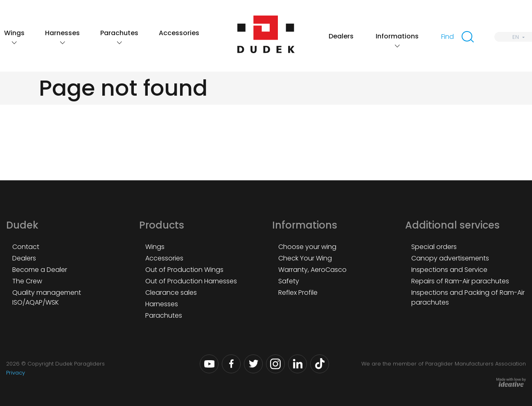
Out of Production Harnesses (191, 281)
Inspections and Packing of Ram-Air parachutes (468, 297)
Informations (397, 36)
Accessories (179, 33)
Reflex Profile (298, 293)
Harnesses (62, 33)
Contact (26, 247)
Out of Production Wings (184, 270)
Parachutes (119, 33)
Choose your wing (307, 247)
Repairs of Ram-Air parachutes (460, 281)
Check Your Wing (305, 258)
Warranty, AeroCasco (312, 270)
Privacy (16, 373)
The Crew (27, 281)
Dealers (341, 36)
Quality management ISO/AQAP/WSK (47, 297)
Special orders (434, 247)
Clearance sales (171, 293)
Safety (289, 281)
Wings (14, 33)
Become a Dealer (40, 270)
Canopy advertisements (450, 258)
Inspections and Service (449, 270)
